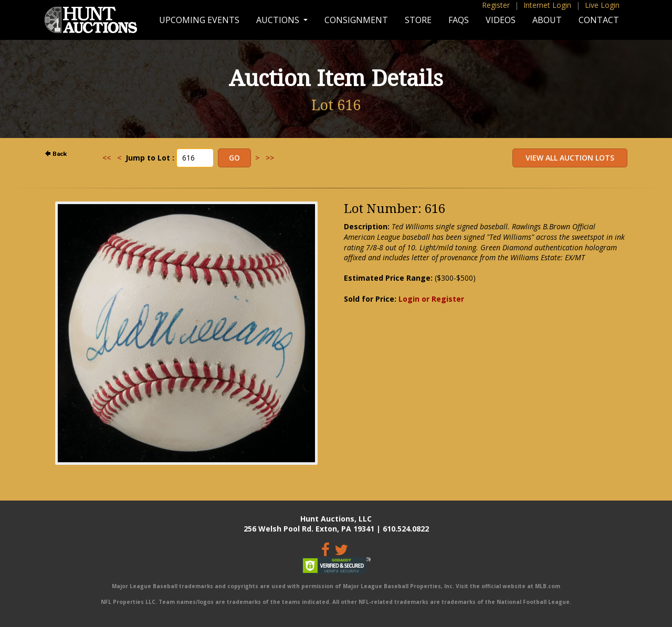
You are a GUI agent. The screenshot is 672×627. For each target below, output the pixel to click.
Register (496, 5)
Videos (501, 20)
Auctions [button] (279, 20)
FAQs (459, 20)
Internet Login (547, 5)
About (547, 20)
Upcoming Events (199, 20)
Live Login (602, 5)
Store (418, 20)
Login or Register (431, 299)
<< (107, 158)
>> (270, 158)
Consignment (356, 20)
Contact (599, 20)
